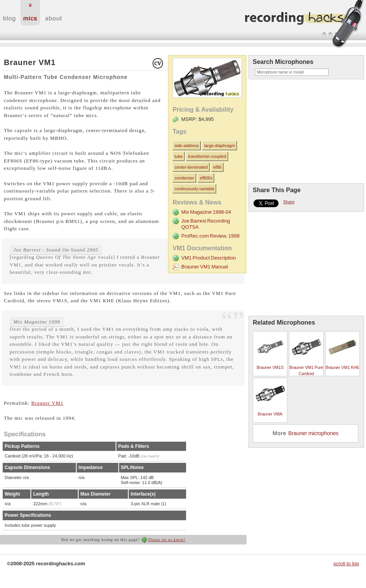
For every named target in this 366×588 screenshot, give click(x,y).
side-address (187, 146)
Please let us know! (167, 540)
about (54, 13)
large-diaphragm (220, 146)
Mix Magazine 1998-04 (206, 212)
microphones (30, 13)
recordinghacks (304, 25)
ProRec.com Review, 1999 (210, 236)
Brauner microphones (313, 433)
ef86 (217, 167)
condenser (184, 178)
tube (179, 156)
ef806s (206, 178)
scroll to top (346, 564)
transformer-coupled (207, 156)
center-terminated (191, 167)
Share (289, 202)
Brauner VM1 (47, 403)
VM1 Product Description (208, 258)
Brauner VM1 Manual (204, 267)
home (9, 13)
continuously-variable (194, 189)
